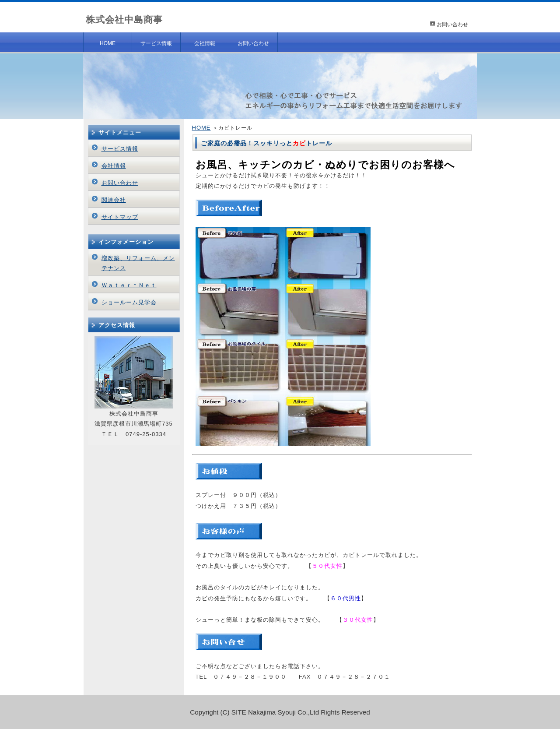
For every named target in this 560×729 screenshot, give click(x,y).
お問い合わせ (452, 25)
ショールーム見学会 (129, 302)
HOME (108, 43)
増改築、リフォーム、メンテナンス (138, 263)
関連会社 (114, 200)
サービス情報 (156, 43)
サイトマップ (120, 217)
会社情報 (205, 43)
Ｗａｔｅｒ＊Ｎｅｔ (129, 285)
